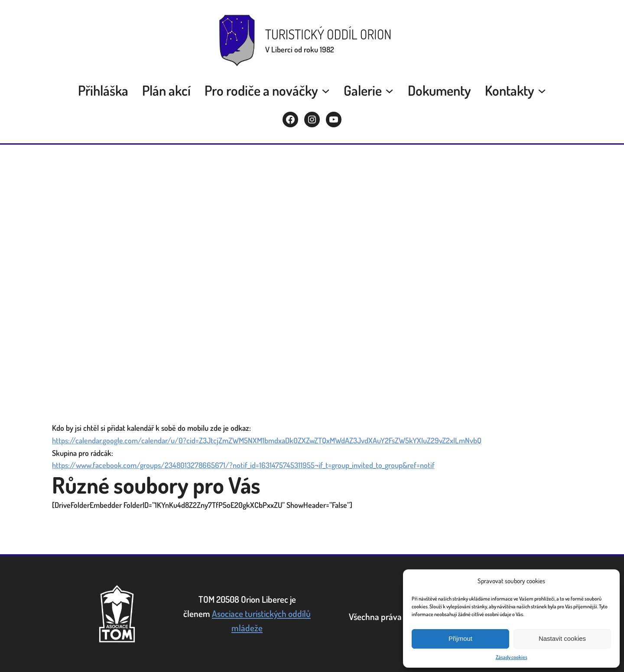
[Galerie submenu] (389, 90)
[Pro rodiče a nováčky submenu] (326, 90)
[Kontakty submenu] (542, 90)
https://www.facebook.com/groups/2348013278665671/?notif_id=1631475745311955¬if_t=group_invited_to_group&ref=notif (243, 465)
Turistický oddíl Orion (328, 34)
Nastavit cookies (562, 638)
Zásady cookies (512, 657)
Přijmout (460, 638)
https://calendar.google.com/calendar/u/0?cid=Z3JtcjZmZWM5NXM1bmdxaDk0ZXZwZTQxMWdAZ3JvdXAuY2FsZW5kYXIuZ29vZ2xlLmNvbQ (267, 440)
